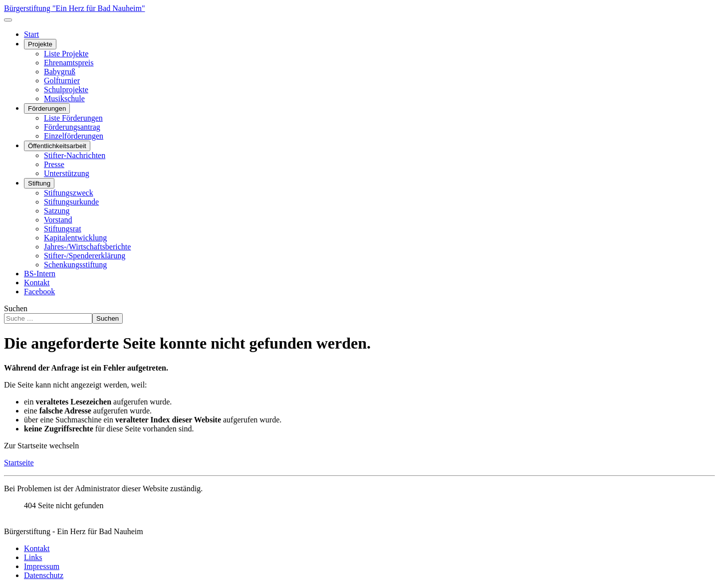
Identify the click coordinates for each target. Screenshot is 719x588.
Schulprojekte (66, 90)
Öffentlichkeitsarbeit (57, 146)
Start (31, 34)
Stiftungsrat (63, 229)
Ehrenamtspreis (69, 63)
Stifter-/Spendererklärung (85, 256)
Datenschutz (44, 575)
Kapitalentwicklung (75, 238)
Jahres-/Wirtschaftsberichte (87, 247)
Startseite (19, 463)
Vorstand (58, 220)
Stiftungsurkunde (71, 202)
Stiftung (39, 183)
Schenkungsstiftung (75, 265)
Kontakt (37, 283)
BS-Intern (40, 274)
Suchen (16, 308)
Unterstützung (67, 173)
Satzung (57, 211)
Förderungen (47, 108)
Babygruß (60, 72)
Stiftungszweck (69, 193)
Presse (54, 164)
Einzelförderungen (74, 136)
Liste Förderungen (73, 118)
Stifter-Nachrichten (75, 155)
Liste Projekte (66, 54)
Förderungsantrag (72, 127)
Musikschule (64, 98)
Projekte (40, 44)
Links (33, 557)
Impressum (42, 566)
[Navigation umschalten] (8, 20)
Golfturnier (62, 81)
